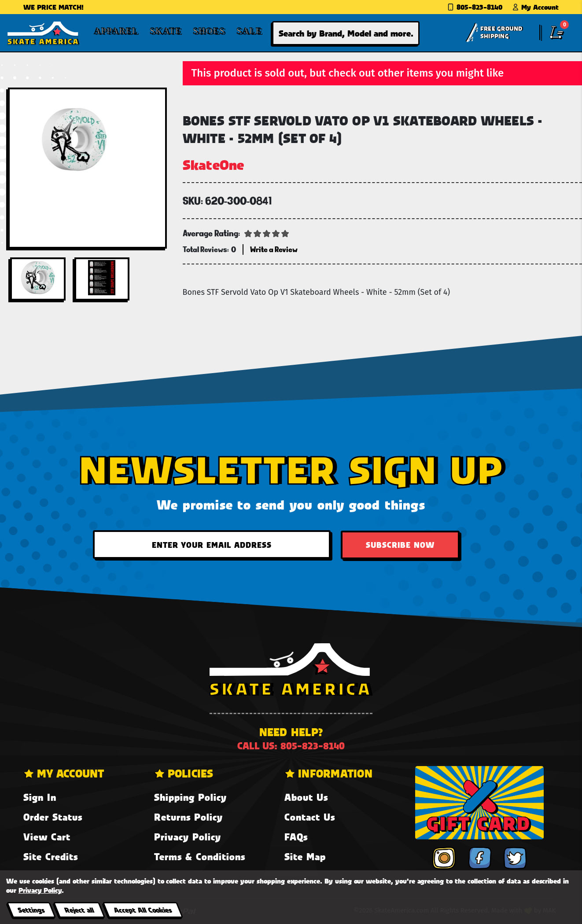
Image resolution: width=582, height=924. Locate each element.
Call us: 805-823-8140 (291, 746)
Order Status (53, 817)
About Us (306, 797)
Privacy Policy (188, 837)
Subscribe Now (400, 545)
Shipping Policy (190, 797)
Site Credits (51, 856)
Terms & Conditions (200, 856)
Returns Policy (188, 817)
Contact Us (310, 817)
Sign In (40, 797)
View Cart (47, 837)
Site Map (305, 856)
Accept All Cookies (143, 910)
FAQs (296, 837)
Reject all (79, 910)
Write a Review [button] (274, 249)
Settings (31, 910)
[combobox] (346, 33)
